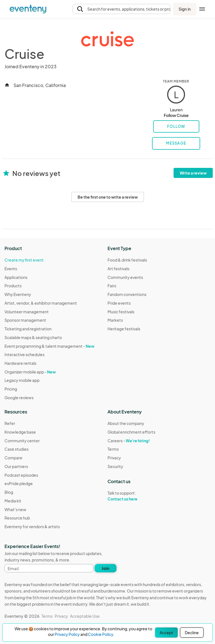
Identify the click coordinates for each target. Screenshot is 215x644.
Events (11, 269)
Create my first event (24, 260)
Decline (192, 633)
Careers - (129, 441)
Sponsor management (25, 320)
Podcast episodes (21, 475)
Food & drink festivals (127, 260)
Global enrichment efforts (131, 432)
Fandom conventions (127, 294)
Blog (9, 492)
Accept (166, 633)
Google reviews (19, 398)
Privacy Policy (67, 634)
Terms (113, 449)
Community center (22, 441)
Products (13, 286)
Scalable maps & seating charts (33, 337)
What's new (15, 509)
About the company (126, 423)
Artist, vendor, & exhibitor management (41, 303)
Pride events (119, 303)
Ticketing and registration (28, 329)
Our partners (16, 466)
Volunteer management (27, 312)
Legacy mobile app (22, 380)
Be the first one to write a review (108, 197)
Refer (10, 423)
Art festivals (118, 269)
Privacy (114, 458)
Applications (16, 277)
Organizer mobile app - (30, 372)
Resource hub (17, 518)
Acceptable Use (85, 616)
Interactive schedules (24, 354)
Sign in (185, 9)
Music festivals (121, 312)
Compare (13, 458)
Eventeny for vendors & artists (32, 527)
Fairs (112, 286)
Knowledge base (20, 432)
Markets (115, 320)
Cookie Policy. (101, 634)
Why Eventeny (18, 294)
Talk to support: (131, 496)
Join (105, 568)
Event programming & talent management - (49, 346)
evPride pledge (19, 483)
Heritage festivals (124, 329)
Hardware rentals (20, 363)
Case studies (17, 449)
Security (115, 466)
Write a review (193, 173)
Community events (125, 277)
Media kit (13, 501)
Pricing (11, 389)
